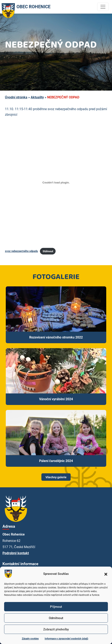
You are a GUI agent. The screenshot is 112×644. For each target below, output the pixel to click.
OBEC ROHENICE (25, 7)
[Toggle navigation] (103, 7)
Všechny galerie (56, 477)
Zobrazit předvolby (56, 629)
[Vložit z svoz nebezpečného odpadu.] (56, 182)
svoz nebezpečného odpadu (21, 251)
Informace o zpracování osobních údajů (66, 639)
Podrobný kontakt (16, 553)
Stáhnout (48, 251)
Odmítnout (56, 618)
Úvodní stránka (16, 97)
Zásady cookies (30, 639)
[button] (106, 574)
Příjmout (56, 607)
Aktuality (37, 97)
